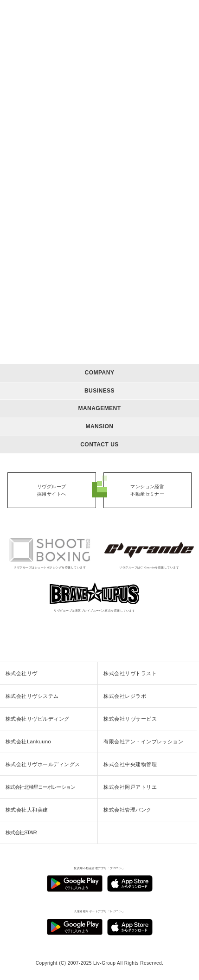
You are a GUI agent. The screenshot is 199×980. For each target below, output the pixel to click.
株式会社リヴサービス (130, 719)
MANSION (99, 426)
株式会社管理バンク (127, 810)
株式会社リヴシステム (32, 696)
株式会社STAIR (21, 832)
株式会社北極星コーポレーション (40, 787)
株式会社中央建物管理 (130, 764)
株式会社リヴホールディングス (43, 764)
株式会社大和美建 (27, 810)
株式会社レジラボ (125, 696)
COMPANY (100, 373)
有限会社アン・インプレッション (143, 741)
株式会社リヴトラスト (130, 673)
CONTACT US (99, 445)
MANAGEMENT (99, 408)
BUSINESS (99, 391)
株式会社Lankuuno (28, 741)
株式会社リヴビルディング (38, 719)
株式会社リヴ (22, 673)
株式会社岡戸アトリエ (130, 787)
